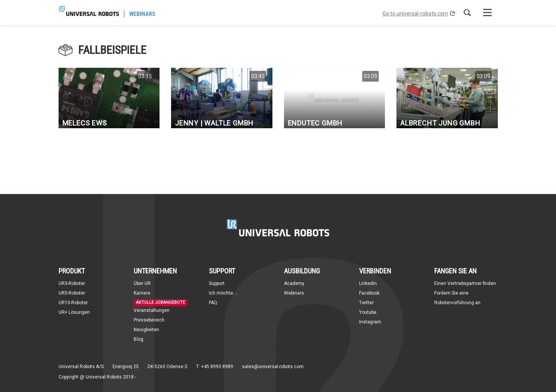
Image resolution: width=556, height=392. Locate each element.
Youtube (368, 312)
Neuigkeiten (146, 330)
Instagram (370, 322)
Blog (139, 339)
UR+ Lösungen (74, 312)
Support (217, 283)
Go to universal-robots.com (419, 13)
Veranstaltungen (152, 310)
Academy (294, 283)
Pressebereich (149, 320)
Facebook (369, 293)
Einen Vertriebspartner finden (465, 283)
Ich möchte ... (223, 293)
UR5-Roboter (72, 293)
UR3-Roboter (72, 283)
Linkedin (368, 283)
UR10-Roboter (73, 303)
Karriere (142, 293)
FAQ (213, 303)
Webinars (294, 293)
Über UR (142, 283)
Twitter (366, 303)
